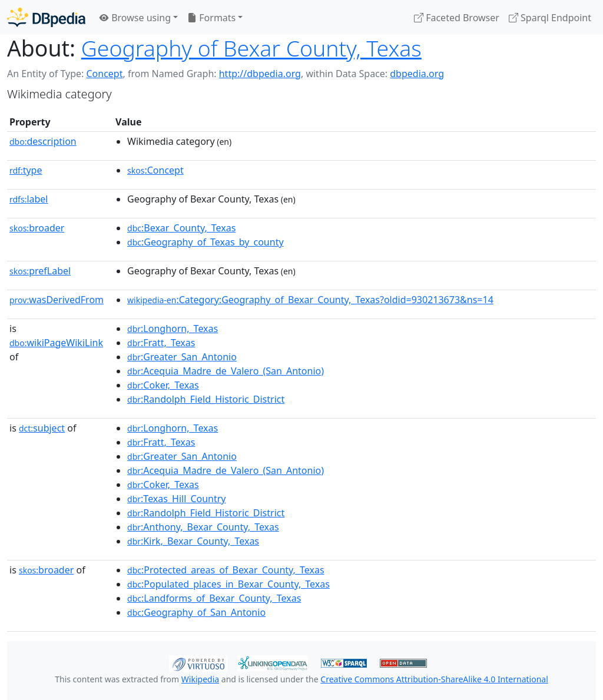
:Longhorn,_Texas (173, 329)
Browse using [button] (135, 18)
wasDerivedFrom (57, 300)
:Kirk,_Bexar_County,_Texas (193, 541)
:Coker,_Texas (163, 385)
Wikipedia (200, 679)
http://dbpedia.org (260, 74)
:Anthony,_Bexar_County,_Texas (203, 527)
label (29, 199)
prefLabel (40, 271)
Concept (104, 74)
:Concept (155, 170)
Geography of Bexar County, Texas (251, 48)
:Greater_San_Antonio (182, 357)
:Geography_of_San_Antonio (196, 612)
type (26, 170)
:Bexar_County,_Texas (181, 228)
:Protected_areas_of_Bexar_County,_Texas (226, 570)
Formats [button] (211, 18)
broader (37, 228)
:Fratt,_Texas (161, 343)
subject (42, 428)
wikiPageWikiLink (56, 343)
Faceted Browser (457, 18)
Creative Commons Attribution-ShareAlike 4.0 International (434, 679)
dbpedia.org (417, 74)
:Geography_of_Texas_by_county (206, 242)
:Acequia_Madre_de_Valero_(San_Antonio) (226, 371)
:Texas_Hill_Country (176, 499)
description (43, 141)
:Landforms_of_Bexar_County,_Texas (214, 598)
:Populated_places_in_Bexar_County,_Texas (228, 584)
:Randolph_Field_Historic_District (206, 399)
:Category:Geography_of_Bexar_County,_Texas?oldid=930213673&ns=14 (310, 300)
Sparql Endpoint (550, 18)
